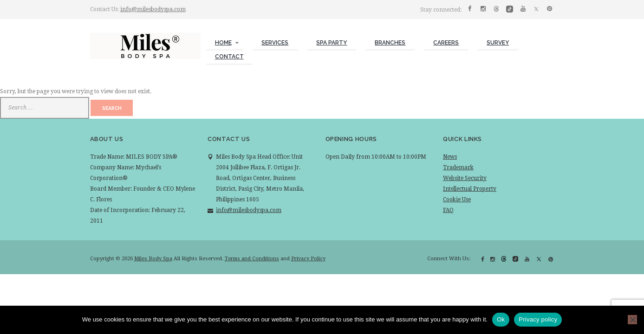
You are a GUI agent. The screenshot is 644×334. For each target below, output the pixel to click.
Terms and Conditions (252, 259)
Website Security (465, 178)
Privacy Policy (308, 259)
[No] (632, 320)
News (450, 157)
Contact (229, 57)
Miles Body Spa (153, 259)
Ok (501, 319)
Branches (390, 43)
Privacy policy (538, 319)
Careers (446, 43)
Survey (498, 43)
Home (223, 43)
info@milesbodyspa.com (153, 9)
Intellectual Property (470, 189)
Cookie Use (457, 199)
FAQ (448, 210)
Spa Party (332, 43)
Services (275, 43)
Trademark (458, 167)
